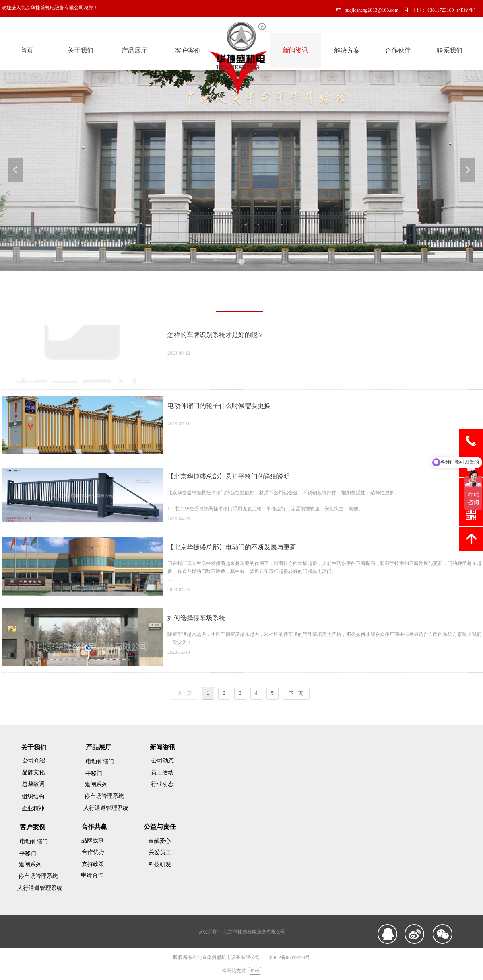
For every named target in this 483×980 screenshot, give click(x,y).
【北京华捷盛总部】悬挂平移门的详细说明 (229, 476)
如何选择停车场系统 (196, 618)
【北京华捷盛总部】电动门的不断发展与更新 (232, 547)
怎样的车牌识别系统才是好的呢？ (216, 335)
